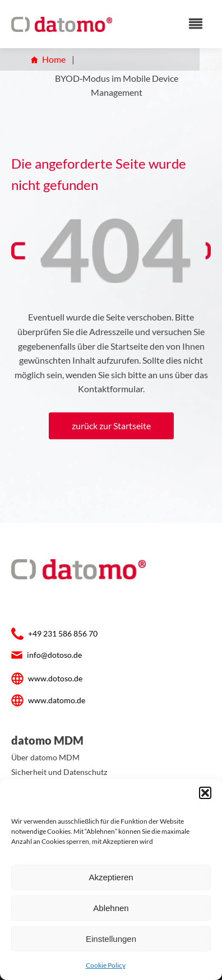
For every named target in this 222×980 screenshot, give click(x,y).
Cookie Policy (106, 965)
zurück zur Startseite (111, 426)
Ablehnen (111, 908)
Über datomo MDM (45, 757)
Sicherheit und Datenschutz (59, 772)
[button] (205, 793)
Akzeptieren (111, 877)
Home (48, 59)
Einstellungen (111, 939)
